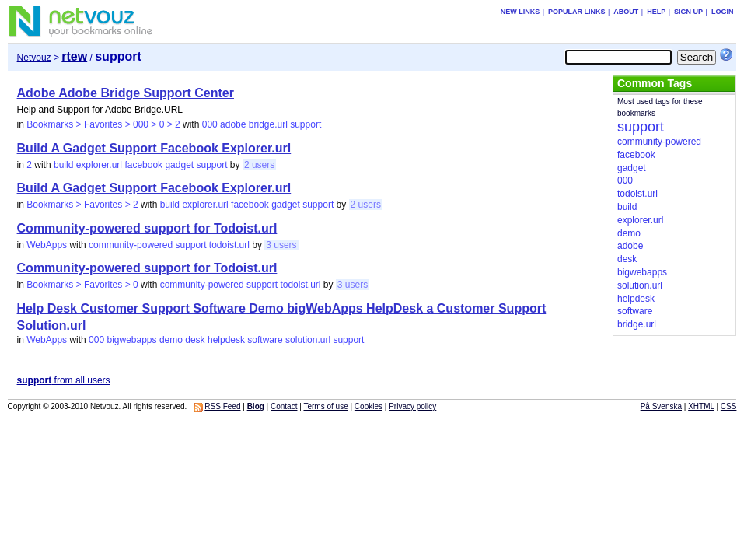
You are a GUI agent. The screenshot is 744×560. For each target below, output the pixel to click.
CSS (729, 406)
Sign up (688, 12)
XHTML (701, 406)
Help (656, 12)
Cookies (369, 406)
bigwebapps (131, 340)
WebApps (47, 245)
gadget (179, 165)
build (63, 165)
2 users (259, 165)
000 (210, 124)
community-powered (131, 245)
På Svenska (661, 406)
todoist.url (229, 245)
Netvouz (34, 58)
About (626, 12)
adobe (233, 124)
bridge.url (268, 124)
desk (195, 340)
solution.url (308, 340)
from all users (64, 380)
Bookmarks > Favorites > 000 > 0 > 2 (103, 124)
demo (171, 340)
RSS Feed (222, 406)
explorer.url (99, 165)
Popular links (577, 12)
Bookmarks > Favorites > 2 (82, 205)
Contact (284, 406)
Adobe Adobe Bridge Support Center (126, 93)
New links (520, 12)
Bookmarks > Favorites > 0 (82, 285)
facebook (143, 165)
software (265, 340)
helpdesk (226, 340)
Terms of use (325, 406)
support (306, 124)
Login (723, 12)
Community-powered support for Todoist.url (147, 228)
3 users (281, 245)
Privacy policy (412, 406)
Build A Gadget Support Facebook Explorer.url (154, 148)
